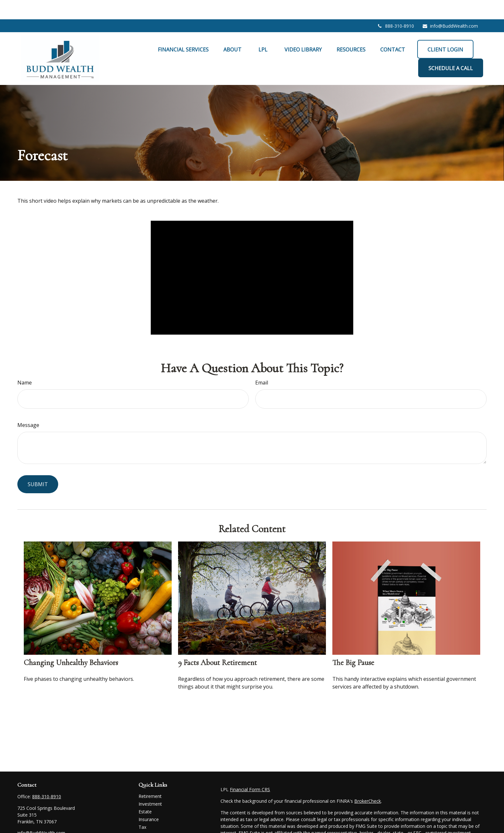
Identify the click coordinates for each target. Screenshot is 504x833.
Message (28, 406)
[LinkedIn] (33, 824)
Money (146, 815)
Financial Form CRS (250, 770)
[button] (183, 30)
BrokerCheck (368, 782)
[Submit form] (38, 465)
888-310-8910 (396, 7)
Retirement (150, 777)
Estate (145, 792)
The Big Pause (353, 643)
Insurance (149, 800)
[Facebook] (22, 824)
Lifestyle (147, 823)
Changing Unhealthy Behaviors (71, 643)
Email (262, 363)
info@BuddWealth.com (450, 7)
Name (25, 363)
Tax (142, 808)
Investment (150, 785)
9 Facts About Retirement (217, 643)
